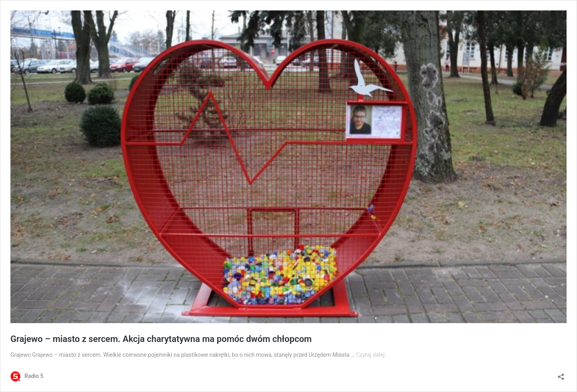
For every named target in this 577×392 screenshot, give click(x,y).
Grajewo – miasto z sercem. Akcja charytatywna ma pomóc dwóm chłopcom (161, 339)
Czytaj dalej (370, 355)
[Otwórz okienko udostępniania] (561, 374)
